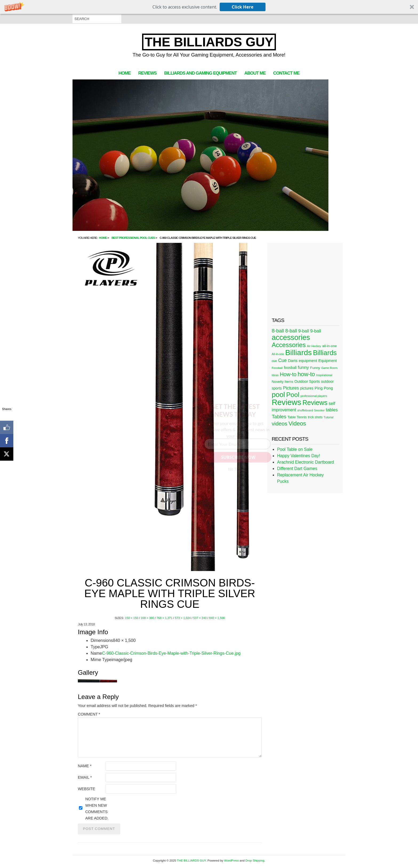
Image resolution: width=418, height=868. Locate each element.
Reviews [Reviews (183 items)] (315, 403)
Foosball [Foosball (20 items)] (277, 368)
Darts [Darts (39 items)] (293, 361)
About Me (255, 73)
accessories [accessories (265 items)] (291, 337)
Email (85, 777)
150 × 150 (131, 618)
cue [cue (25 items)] (274, 361)
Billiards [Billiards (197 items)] (325, 353)
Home (125, 73)
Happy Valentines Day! (299, 456)
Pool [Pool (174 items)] (293, 395)
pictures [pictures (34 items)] (307, 388)
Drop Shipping (255, 861)
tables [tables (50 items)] (332, 410)
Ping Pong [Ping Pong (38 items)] (324, 388)
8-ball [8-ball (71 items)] (278, 331)
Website (87, 789)
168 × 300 (147, 618)
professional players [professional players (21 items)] (314, 396)
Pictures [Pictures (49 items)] (291, 388)
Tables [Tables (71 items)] (279, 417)
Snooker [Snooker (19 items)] (319, 410)
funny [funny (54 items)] (303, 367)
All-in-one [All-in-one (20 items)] (278, 354)
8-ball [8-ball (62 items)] (291, 331)
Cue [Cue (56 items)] (282, 360)
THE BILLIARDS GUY (209, 42)
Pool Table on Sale (295, 449)
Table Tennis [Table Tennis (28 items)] (297, 417)
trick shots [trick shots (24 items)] (315, 417)
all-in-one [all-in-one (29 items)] (330, 346)
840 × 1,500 (217, 618)
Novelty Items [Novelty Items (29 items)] (282, 382)
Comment (89, 714)
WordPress (232, 861)
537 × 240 (200, 618)
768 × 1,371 (164, 618)
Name (85, 766)
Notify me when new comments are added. (97, 809)
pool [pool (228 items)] (278, 395)
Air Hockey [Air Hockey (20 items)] (314, 346)
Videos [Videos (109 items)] (297, 423)
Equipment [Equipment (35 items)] (327, 361)
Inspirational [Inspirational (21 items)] (324, 375)
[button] (209, 7)
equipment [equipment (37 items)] (308, 361)
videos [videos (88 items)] (280, 424)
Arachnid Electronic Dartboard (305, 462)
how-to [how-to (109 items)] (306, 374)
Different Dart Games (297, 469)
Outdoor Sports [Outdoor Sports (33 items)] (307, 381)
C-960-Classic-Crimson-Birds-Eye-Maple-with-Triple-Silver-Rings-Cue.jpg (171, 653)
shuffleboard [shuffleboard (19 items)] (305, 410)
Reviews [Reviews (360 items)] (286, 402)
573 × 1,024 (183, 618)
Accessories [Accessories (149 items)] (289, 345)
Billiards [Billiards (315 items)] (299, 352)
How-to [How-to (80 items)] (288, 374)
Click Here (243, 7)
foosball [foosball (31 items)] (290, 368)
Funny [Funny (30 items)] (315, 368)
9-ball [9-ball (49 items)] (304, 331)
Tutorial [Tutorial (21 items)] (329, 417)
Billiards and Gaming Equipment (200, 73)
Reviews (147, 73)
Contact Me (286, 73)
